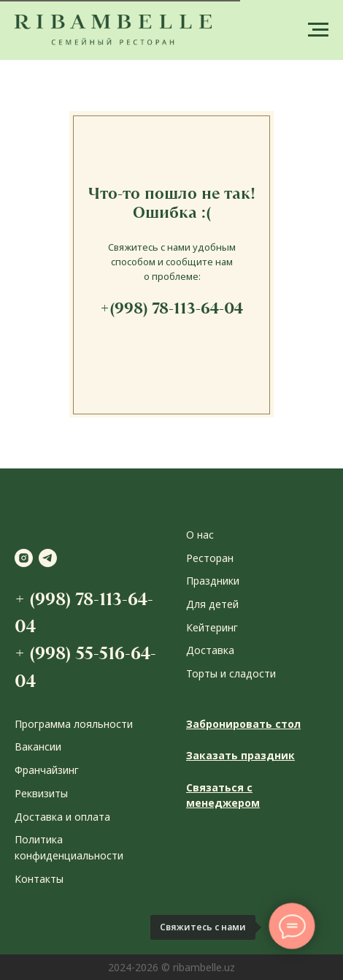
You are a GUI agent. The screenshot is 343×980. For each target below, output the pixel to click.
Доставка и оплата (62, 817)
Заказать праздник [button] (240, 755)
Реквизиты (41, 793)
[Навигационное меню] (318, 30)
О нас (200, 535)
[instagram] (24, 558)
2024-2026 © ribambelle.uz (171, 967)
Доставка (210, 650)
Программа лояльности (74, 724)
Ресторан (210, 558)
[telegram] (48, 558)
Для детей (212, 604)
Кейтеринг (212, 627)
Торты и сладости (231, 673)
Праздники (213, 581)
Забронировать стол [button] (243, 724)
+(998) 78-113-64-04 (171, 308)
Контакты (39, 879)
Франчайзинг (47, 770)
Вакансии (38, 747)
